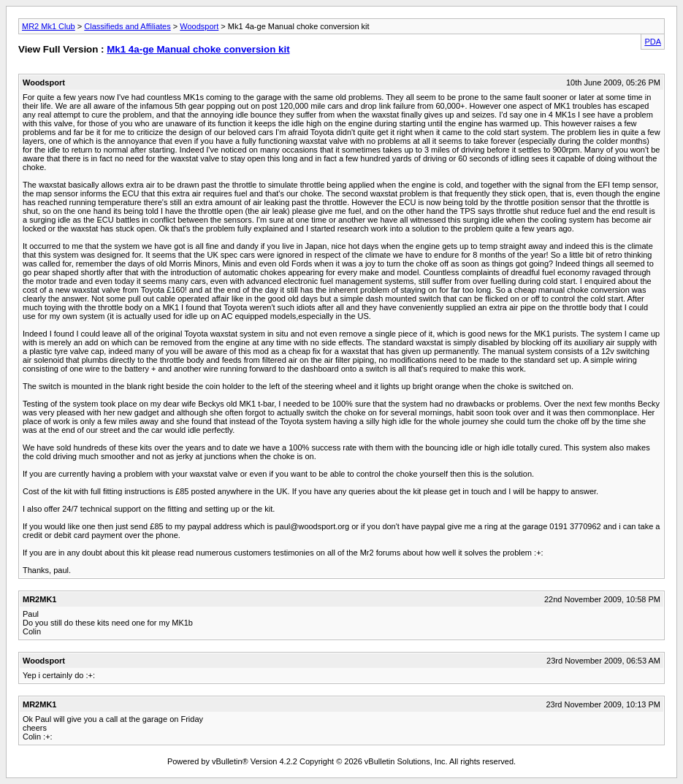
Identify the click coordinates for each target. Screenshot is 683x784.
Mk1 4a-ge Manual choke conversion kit (198, 49)
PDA (653, 42)
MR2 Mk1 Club (49, 26)
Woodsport (199, 26)
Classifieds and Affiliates (127, 26)
